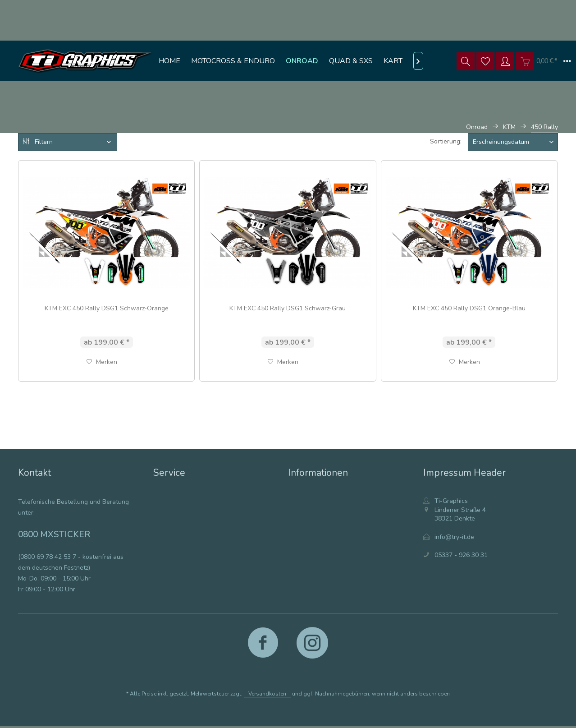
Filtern (38, 142)
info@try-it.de (454, 537)
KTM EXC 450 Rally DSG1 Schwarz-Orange (107, 308)
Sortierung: (446, 141)
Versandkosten (267, 694)
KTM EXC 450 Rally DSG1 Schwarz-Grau (288, 308)
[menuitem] (169, 61)
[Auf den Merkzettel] (102, 362)
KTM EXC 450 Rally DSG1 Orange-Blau (469, 308)
